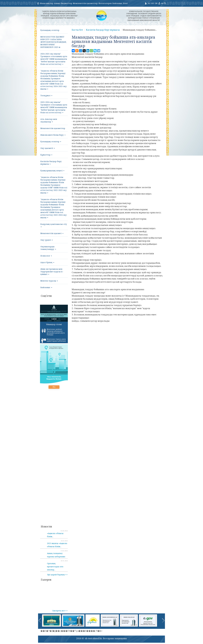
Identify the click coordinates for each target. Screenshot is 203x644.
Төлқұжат (46, 95)
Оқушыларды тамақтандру (48, 248)
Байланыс (117, 3)
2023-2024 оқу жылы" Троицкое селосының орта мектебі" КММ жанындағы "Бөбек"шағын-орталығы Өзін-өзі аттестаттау (54, 107)
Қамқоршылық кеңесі (52, 170)
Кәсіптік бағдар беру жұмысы (51, 163)
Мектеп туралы (49, 281)
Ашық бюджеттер (63, 3)
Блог (125, 3)
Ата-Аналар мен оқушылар (49, 120)
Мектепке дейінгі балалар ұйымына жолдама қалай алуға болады (53, 332)
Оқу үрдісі (47, 240)
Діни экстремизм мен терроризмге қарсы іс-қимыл (52, 271)
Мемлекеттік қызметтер (85, 3)
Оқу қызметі (48, 148)
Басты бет (77, 30)
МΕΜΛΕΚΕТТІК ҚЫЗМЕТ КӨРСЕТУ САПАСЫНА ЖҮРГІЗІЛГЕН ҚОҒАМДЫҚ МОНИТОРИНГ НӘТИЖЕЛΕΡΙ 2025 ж (53, 42)
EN (156, 3)
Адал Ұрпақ (47, 262)
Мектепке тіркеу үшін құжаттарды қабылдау (54, 340)
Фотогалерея (105, 3)
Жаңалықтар (47, 3)
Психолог (46, 256)
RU (153, 3)
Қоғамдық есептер (50, 30)
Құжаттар (46, 155)
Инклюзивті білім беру (53, 135)
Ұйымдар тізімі (54, 324)
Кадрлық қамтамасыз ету (54, 225)
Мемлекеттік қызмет (52, 233)
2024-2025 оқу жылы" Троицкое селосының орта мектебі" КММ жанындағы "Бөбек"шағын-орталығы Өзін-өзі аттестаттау (54, 59)
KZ (149, 3)
